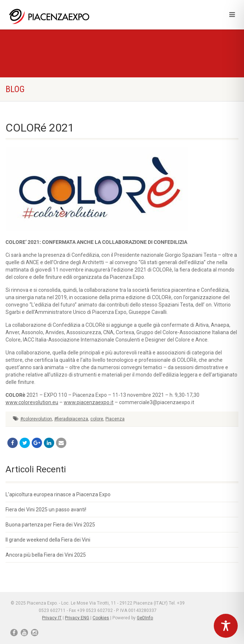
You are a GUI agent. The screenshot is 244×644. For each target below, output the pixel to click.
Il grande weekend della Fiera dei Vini (48, 540)
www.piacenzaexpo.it (89, 402)
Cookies (101, 618)
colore (97, 419)
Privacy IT (52, 618)
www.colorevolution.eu (32, 402)
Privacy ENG (77, 618)
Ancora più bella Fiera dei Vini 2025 (46, 555)
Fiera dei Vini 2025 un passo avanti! (46, 510)
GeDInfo (145, 618)
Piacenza (115, 419)
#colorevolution (36, 419)
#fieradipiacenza (71, 419)
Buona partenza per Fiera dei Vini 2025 (50, 525)
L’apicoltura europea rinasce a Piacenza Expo (58, 494)
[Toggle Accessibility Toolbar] (226, 626)
